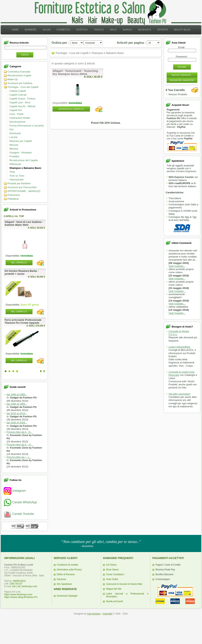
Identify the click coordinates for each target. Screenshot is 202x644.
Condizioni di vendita (67, 565)
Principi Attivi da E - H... (20, 445)
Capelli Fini (16, 110)
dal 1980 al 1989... (17, 394)
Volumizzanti (16, 180)
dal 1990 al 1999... (17, 404)
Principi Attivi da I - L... (19, 457)
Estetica (82, 30)
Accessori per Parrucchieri (22, 187)
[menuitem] (15, 30)
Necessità (144, 30)
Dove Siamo (112, 570)
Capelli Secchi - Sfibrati (22, 106)
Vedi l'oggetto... (177, 266)
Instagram (15, 491)
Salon (46, 30)
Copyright (107, 614)
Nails (113, 30)
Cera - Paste (16, 114)
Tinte (12, 172)
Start (41, 371)
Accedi (182, 67)
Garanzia (61, 579)
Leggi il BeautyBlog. (180, 347)
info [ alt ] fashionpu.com (25, 586)
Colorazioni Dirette (20, 118)
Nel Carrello (19, 263)
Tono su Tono (17, 176)
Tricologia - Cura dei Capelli (23, 87)
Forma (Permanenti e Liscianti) (27, 126)
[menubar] (101, 30)
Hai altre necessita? (179, 394)
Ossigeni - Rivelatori (21, 153)
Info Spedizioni (64, 584)
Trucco (99, 30)
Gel (11, 129)
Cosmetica (63, 30)
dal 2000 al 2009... (17, 423)
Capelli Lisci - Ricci (20, 102)
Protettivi (14, 156)
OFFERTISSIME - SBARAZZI (24, 191)
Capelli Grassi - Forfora (22, 99)
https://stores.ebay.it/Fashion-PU (21, 597)
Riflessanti (15, 164)
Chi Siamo (111, 565)
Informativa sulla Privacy (69, 570)
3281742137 (16, 584)
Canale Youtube (19, 514)
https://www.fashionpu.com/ (18, 594)
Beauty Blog (182, 30)
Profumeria (14, 195)
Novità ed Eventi (114, 601)
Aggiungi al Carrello (71, 109)
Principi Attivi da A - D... (19, 432)
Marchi (127, 30)
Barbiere (30, 30)
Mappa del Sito (114, 589)
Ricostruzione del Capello (24, 160)
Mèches (14, 149)
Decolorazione (17, 122)
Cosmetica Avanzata (19, 72)
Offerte (163, 30)
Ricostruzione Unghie (19, 75)
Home (15, 30)
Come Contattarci (115, 574)
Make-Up (13, 79)
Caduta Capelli (18, 91)
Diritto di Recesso (66, 574)
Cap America (94, 614)
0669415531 (19, 581)
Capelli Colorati (18, 95)
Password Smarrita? (182, 80)
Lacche (13, 137)
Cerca (25, 55)
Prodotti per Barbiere (19, 183)
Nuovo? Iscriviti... (182, 75)
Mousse (14, 145)
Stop (44, 371)
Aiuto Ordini (112, 579)
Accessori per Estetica (20, 83)
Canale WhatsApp (20, 502)
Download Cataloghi (67, 596)
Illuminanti (15, 133)
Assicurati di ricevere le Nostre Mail (124, 584)
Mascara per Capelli (21, 141)
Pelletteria (13, 199)
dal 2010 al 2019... (17, 413)
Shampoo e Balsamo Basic (25, 168)
